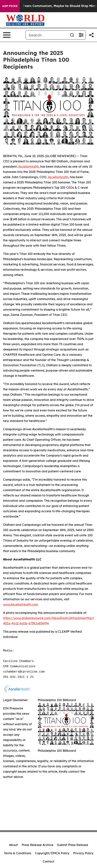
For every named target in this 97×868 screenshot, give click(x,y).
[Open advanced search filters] (81, 35)
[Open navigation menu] (7, 35)
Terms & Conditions (17, 853)
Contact (48, 861)
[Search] (47, 35)
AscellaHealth (28, 166)
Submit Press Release (73, 845)
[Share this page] (91, 35)
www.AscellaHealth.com (20, 604)
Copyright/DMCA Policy (52, 853)
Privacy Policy (83, 853)
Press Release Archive (38, 845)
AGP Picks (10, 6)
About (13, 845)
